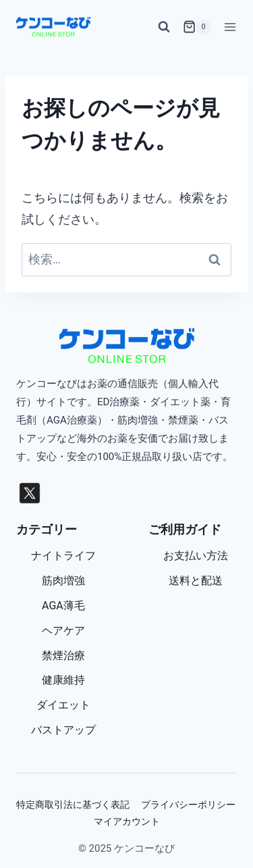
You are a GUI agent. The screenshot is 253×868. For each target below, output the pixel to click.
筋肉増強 (63, 581)
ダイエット (63, 705)
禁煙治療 (63, 656)
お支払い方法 (196, 556)
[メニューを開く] (227, 27)
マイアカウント (127, 821)
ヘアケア (63, 631)
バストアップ (63, 730)
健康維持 (63, 680)
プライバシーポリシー (188, 805)
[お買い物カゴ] (197, 27)
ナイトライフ (63, 556)
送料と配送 (196, 581)
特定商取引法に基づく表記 (73, 805)
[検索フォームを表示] (164, 27)
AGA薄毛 (63, 606)
